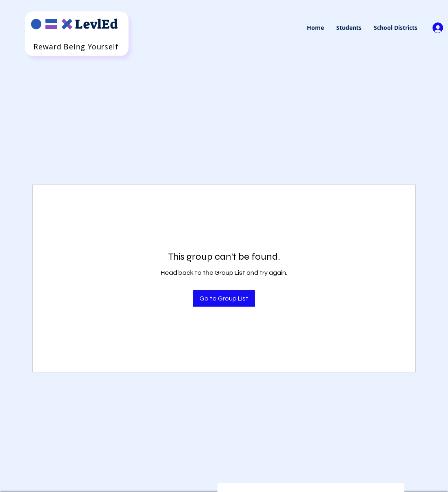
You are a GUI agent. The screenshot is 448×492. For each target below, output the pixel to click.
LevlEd (96, 24)
